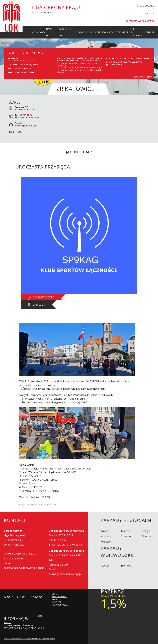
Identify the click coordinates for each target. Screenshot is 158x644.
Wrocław (106, 542)
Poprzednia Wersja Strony (139, 21)
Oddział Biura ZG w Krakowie (66, 531)
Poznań (105, 566)
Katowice (106, 536)
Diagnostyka (100, 32)
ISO (110, 32)
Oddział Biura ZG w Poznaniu (66, 551)
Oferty (129, 32)
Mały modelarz (59, 597)
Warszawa (147, 536)
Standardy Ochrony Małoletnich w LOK (24, 628)
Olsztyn (146, 531)
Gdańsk (125, 531)
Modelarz (56, 602)
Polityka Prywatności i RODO (18, 625)
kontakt (149, 32)
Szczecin (126, 536)
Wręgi (54, 599)
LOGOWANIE (147, 6)
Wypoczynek (118, 32)
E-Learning (138, 32)
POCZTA (149, 13)
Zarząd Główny (13, 531)
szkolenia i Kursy (65, 32)
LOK (11, 16)
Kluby (90, 32)
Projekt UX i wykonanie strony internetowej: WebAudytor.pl (30, 639)
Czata (55, 594)
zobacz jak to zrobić (113, 596)
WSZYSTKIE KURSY (143, 77)
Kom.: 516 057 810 (29, 118)
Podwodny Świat (60, 605)
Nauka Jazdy (50, 32)
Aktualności (39, 32)
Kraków (105, 531)
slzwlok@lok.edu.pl (25, 126)
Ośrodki (82, 32)
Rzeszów (126, 566)
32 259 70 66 (26, 115)
